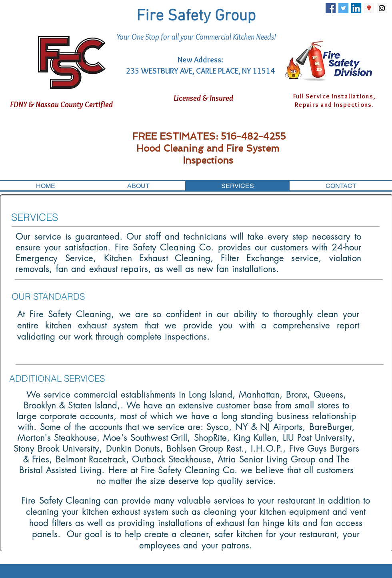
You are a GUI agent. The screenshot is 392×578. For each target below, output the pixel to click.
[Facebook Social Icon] (331, 8)
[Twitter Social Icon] (343, 8)
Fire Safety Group (196, 16)
